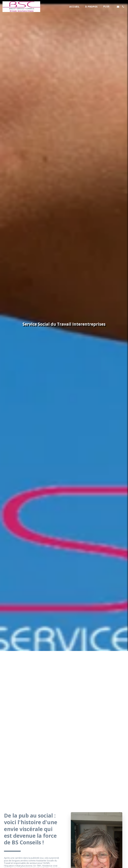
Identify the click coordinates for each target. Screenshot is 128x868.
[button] (118, 7)
